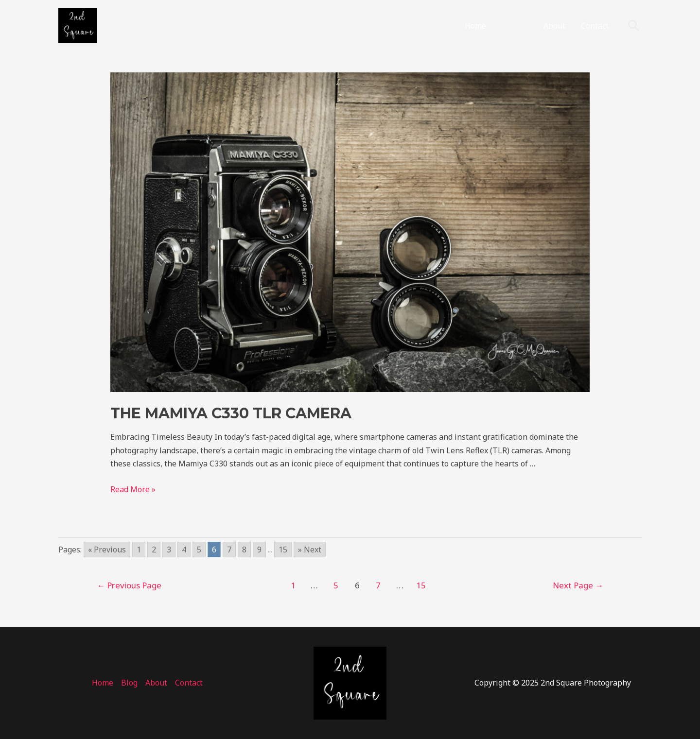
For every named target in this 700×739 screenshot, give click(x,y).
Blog (510, 26)
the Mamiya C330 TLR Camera (231, 413)
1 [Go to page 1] (139, 550)
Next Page (578, 585)
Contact (595, 26)
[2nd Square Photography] (78, 25)
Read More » (133, 489)
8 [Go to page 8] (244, 550)
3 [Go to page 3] (169, 550)
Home (475, 26)
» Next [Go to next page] (310, 550)
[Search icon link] (634, 26)
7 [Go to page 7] (229, 550)
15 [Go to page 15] (283, 550)
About (554, 26)
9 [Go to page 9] (259, 550)
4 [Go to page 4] (184, 550)
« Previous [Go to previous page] (107, 550)
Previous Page (129, 585)
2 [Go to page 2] (154, 550)
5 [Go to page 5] (199, 550)
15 (421, 585)
